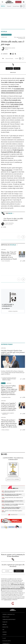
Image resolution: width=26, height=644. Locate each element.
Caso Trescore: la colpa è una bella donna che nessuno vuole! (13, 219)
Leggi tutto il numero (13, 479)
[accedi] (24, 2)
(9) (24, 261)
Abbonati (18, 2)
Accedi (7, 571)
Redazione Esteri (6, 397)
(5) (24, 414)
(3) (5, 227)
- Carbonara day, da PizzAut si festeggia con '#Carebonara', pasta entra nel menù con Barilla (11, 508)
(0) (24, 397)
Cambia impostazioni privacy (9, 619)
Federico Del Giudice (10, 48)
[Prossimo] (23, 237)
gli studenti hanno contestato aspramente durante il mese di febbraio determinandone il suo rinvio (13, 91)
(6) (24, 430)
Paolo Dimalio (5, 430)
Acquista (13, 311)
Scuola (4, 32)
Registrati (19, 571)
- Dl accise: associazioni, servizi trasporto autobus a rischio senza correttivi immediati (12, 501)
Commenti (4, 54)
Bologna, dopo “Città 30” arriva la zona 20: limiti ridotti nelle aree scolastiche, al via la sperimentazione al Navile (9, 255)
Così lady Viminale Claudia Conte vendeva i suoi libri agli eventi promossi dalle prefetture (13, 352)
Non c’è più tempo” (7, 170)
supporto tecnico (8, 600)
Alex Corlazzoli (9, 223)
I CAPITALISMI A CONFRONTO (8, 305)
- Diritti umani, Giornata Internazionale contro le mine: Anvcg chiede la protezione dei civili (13, 492)
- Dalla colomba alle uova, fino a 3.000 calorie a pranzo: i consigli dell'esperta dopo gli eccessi (12, 495)
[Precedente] (19, 237)
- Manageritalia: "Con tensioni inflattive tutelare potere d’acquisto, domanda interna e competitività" (13, 505)
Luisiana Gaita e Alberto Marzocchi (8, 414)
